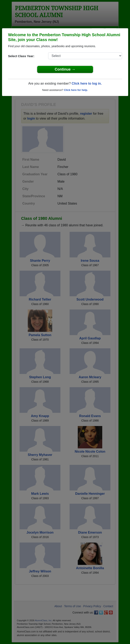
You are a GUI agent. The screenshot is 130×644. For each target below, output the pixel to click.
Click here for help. (76, 90)
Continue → (65, 69)
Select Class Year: (21, 56)
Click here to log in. (87, 83)
